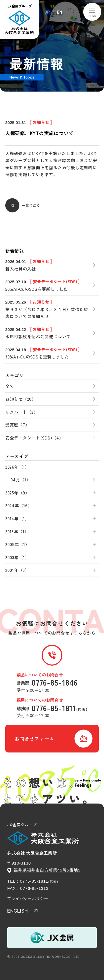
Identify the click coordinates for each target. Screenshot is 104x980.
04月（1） (21, 480)
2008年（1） (17, 544)
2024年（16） (19, 505)
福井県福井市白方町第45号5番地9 (47, 870)
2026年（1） (17, 467)
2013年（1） (17, 531)
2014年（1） (17, 518)
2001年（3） (17, 570)
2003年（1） (17, 557)
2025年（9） (17, 493)
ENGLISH (17, 910)
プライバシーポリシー (28, 898)
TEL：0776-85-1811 (28, 881)
